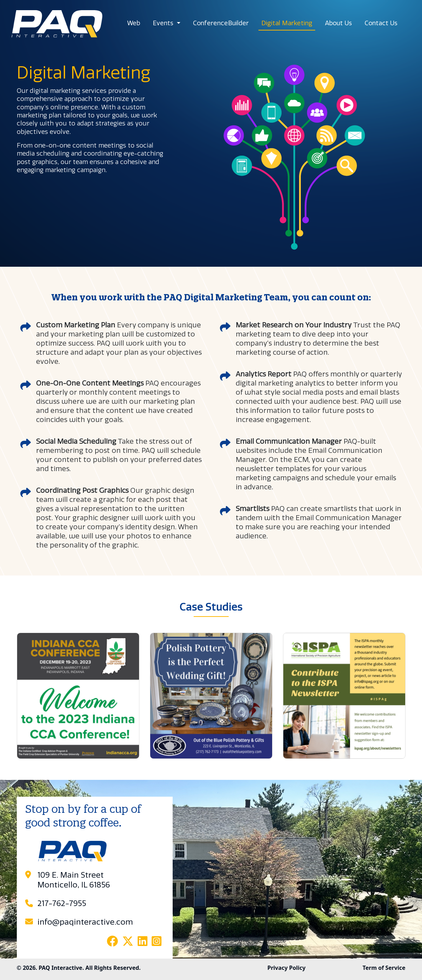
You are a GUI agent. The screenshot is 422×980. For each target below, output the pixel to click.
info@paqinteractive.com (85, 922)
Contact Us (381, 23)
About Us (338, 23)
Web (134, 23)
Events (164, 23)
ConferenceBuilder (221, 23)
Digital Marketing (287, 23)
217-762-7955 (62, 904)
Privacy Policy (286, 968)
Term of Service (384, 968)
